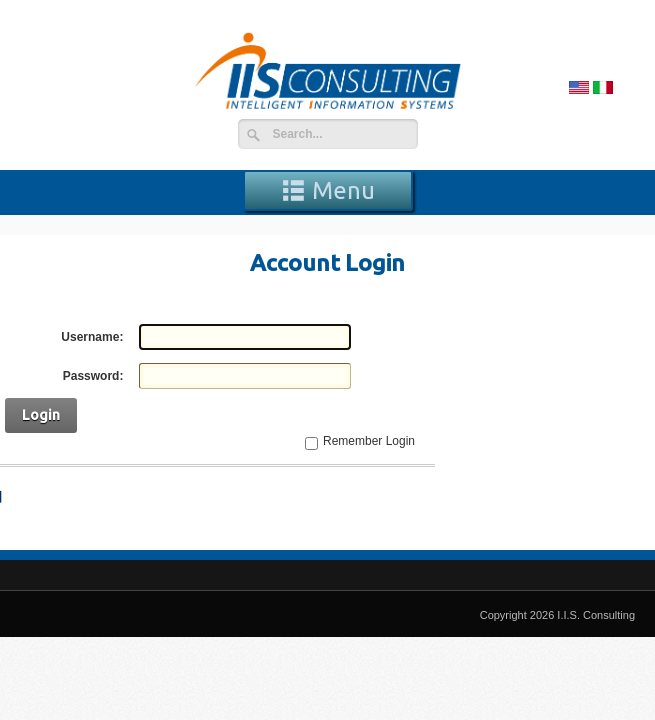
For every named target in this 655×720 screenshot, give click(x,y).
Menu (328, 191)
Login (41, 415)
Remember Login (369, 441)
